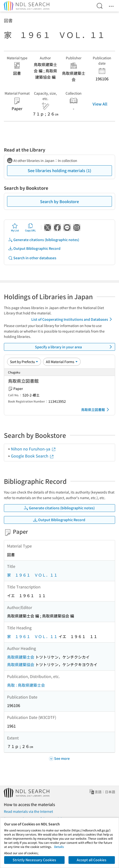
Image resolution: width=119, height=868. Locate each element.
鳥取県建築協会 (21, 664)
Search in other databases (32, 258)
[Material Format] (62, 362)
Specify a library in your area (74, 347)
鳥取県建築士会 (21, 657)
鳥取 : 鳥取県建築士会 (26, 685)
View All (100, 104)
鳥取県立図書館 (96, 410)
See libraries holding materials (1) (59, 170)
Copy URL (30, 228)
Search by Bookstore (59, 201)
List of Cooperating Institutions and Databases (72, 319)
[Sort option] (24, 362)
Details (59, 847)
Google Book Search (33, 456)
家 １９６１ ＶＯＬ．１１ (32, 575)
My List (15, 228)
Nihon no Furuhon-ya (34, 449)
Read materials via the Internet (28, 811)
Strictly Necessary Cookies (34, 860)
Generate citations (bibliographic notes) (44, 240)
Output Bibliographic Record (34, 248)
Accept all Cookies (92, 860)
